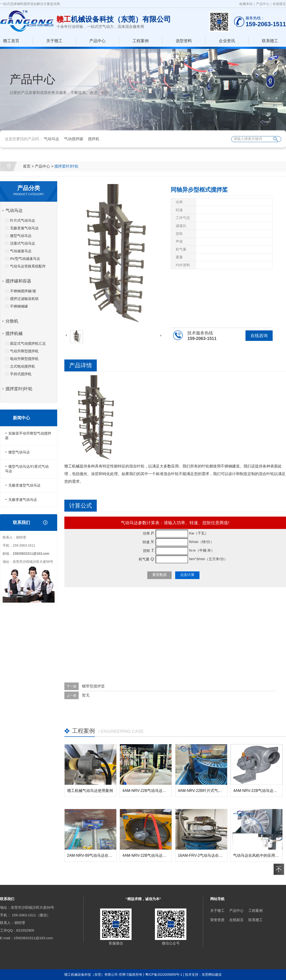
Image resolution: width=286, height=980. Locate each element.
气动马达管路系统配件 (28, 266)
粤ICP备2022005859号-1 (164, 975)
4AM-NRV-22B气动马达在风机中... (152, 855)
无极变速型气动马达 (24, 485)
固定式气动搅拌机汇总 (28, 343)
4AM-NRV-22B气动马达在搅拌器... (152, 791)
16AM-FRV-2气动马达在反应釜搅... (208, 855)
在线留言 (279, 4)
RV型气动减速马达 (25, 259)
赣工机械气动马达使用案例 (90, 791)
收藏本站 (246, 4)
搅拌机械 (14, 334)
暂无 (86, 695)
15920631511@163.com (31, 554)
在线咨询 (259, 336)
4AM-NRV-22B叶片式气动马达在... (207, 791)
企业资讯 (227, 41)
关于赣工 (54, 41)
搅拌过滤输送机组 (24, 299)
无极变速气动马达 (24, 228)
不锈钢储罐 (19, 306)
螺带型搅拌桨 (93, 686)
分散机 (12, 321)
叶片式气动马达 (23, 220)
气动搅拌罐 (74, 139)
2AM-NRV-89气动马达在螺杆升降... (97, 855)
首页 (27, 166)
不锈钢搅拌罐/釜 (23, 291)
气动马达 (51, 139)
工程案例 (141, 41)
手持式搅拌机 (21, 374)
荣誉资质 (217, 920)
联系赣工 (270, 41)
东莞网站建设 (212, 975)
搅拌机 (94, 139)
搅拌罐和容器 (18, 281)
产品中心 (263, 4)
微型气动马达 (21, 236)
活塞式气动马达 (23, 243)
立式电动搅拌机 (23, 366)
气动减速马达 (21, 251)
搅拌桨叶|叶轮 (66, 166)
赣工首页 (11, 41)
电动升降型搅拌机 (24, 359)
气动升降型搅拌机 (24, 351)
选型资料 (184, 41)
